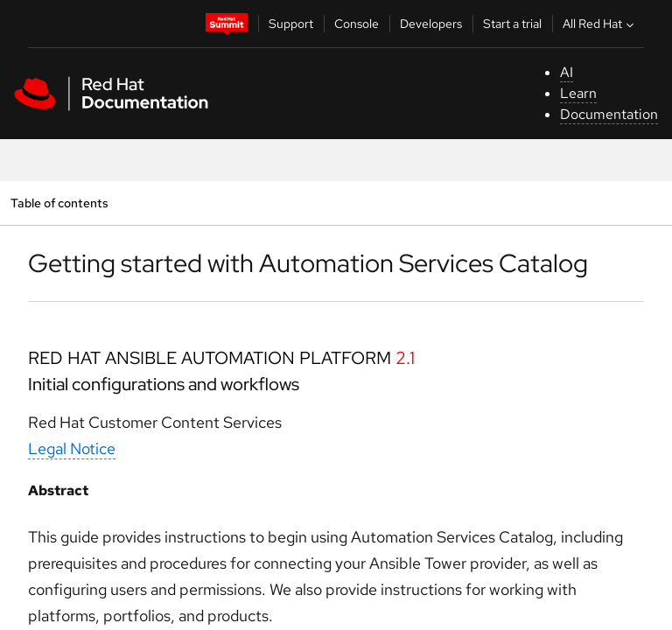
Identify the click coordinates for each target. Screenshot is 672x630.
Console (357, 24)
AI (567, 72)
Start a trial (512, 24)
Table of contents (59, 203)
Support (291, 24)
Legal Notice (72, 448)
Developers (431, 24)
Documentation (609, 114)
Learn (578, 93)
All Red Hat (600, 24)
